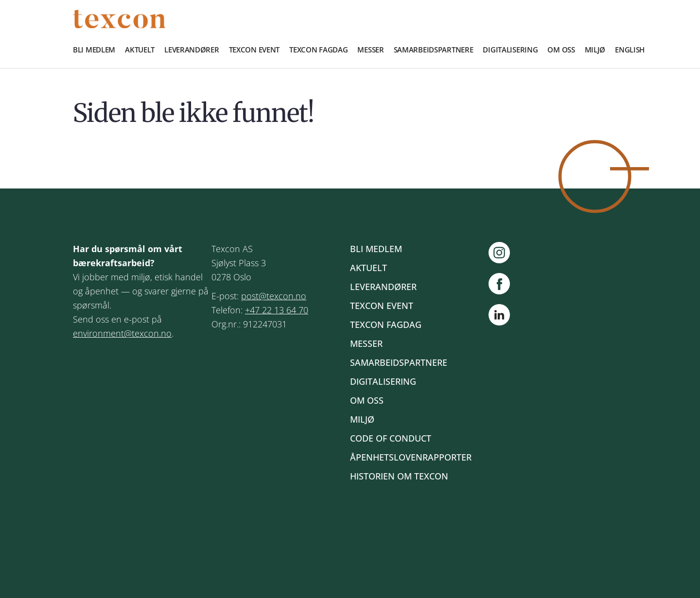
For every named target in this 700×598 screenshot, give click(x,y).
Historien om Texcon (399, 476)
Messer (370, 50)
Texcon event (254, 50)
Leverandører (192, 50)
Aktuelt (140, 50)
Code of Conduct (391, 438)
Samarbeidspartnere (434, 50)
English (630, 50)
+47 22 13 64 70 (277, 310)
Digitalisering (510, 50)
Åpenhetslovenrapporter (411, 457)
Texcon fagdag (318, 50)
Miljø (595, 50)
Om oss (561, 50)
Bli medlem (94, 50)
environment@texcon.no (122, 333)
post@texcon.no (274, 296)
